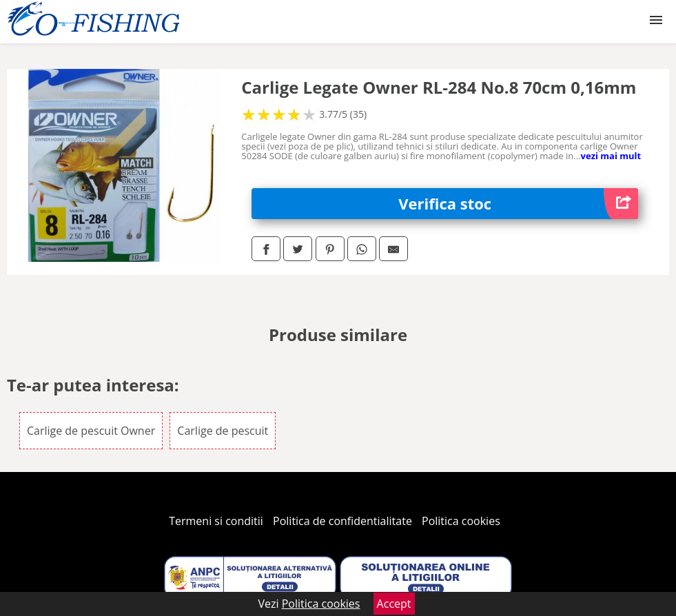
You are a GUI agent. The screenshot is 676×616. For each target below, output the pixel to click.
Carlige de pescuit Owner (91, 431)
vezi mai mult (611, 156)
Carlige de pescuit (223, 431)
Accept (394, 604)
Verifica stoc (518, 204)
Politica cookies (461, 521)
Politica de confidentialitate (342, 521)
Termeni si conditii (216, 521)
